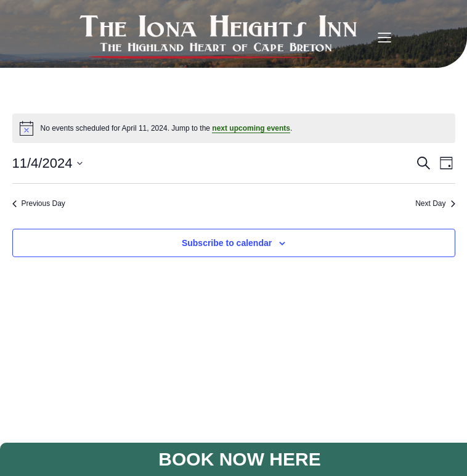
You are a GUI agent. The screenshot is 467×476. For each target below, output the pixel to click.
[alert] (234, 128)
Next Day (435, 203)
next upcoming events (251, 128)
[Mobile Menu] (384, 37)
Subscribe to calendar (227, 243)
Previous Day (39, 203)
